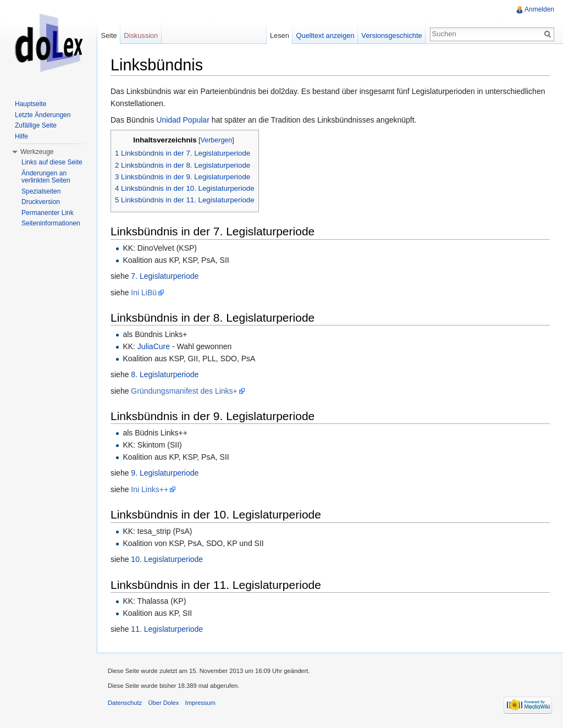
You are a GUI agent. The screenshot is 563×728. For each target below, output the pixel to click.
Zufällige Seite (36, 125)
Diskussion (141, 35)
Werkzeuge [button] (37, 152)
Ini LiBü (144, 293)
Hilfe (21, 136)
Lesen (280, 35)
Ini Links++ (150, 489)
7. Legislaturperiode (165, 276)
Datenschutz (125, 703)
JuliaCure (154, 346)
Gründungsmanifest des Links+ (184, 391)
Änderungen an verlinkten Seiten (46, 177)
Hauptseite (31, 104)
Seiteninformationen (51, 223)
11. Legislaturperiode (167, 629)
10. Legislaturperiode (167, 559)
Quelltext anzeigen (325, 35)
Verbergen (217, 140)
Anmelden (539, 9)
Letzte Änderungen (43, 115)
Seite (109, 35)
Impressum (200, 703)
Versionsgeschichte (391, 35)
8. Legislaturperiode (165, 374)
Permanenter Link (48, 213)
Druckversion (41, 202)
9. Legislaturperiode (165, 473)
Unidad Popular (183, 120)
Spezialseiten (41, 191)
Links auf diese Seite (52, 162)
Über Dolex (163, 703)
